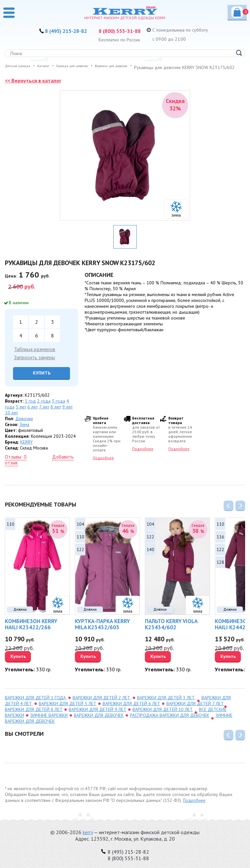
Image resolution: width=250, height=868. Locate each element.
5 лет (21, 413)
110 (10, 530)
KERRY (26, 448)
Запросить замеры (35, 363)
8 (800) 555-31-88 (124, 31)
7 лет (44, 413)
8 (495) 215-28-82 (61, 31)
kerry (88, 832)
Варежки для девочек (99, 721)
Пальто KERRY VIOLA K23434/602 (171, 630)
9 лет (67, 413)
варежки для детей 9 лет (97, 716)
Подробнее (103, 464)
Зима (24, 431)
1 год (30, 407)
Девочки (24, 425)
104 (80, 530)
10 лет (11, 419)
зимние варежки (49, 721)
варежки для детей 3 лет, (166, 704)
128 (220, 568)
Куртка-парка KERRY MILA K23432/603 (102, 630)
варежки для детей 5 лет (68, 710)
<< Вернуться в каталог (35, 86)
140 (150, 556)
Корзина (239, 12)
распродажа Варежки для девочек (170, 721)
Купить (42, 379)
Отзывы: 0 (16, 463)
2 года (44, 407)
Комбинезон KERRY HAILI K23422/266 (31, 630)
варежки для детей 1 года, (36, 704)
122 (80, 556)
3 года (58, 407)
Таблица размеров (35, 355)
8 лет (56, 413)
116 (220, 543)
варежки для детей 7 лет (195, 710)
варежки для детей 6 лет (131, 710)
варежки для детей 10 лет (163, 716)
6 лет (33, 413)
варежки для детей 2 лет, (102, 704)
